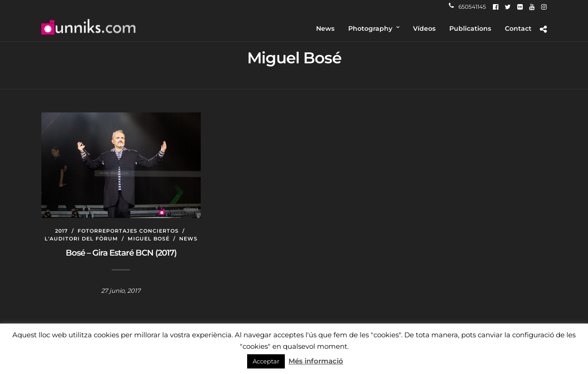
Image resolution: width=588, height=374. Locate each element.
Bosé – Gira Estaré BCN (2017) (121, 253)
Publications (470, 28)
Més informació (316, 361)
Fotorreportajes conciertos (128, 231)
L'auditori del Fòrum (81, 239)
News (325, 28)
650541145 (467, 7)
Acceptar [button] (266, 361)
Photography (370, 28)
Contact (518, 28)
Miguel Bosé (149, 239)
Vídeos (424, 28)
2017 (62, 231)
